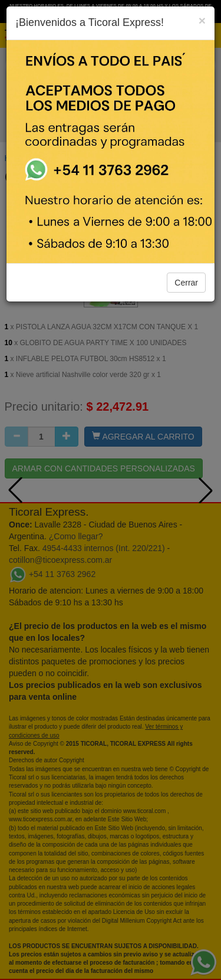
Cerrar (186, 283)
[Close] (202, 20)
